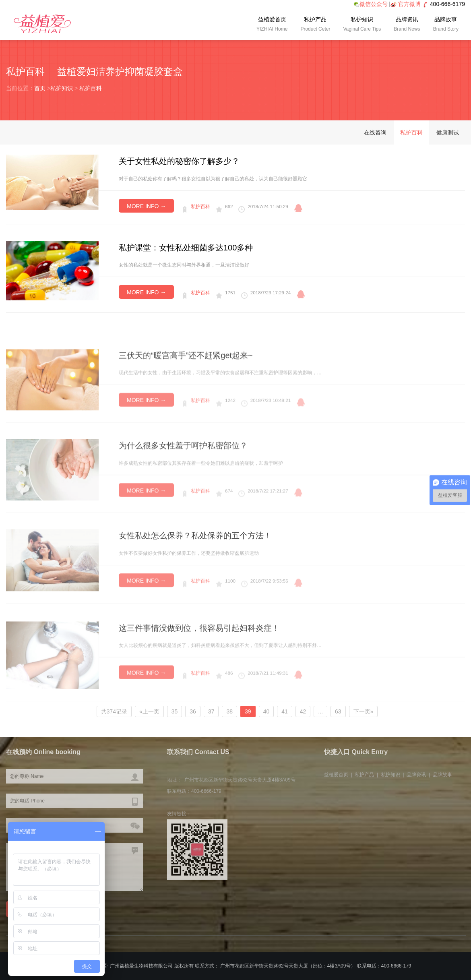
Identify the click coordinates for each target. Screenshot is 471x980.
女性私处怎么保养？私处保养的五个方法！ (195, 557)
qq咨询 (298, 208)
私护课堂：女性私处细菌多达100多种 (186, 248)
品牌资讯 (407, 25)
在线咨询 (375, 132)
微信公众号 (371, 4)
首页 (40, 88)
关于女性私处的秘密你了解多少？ (179, 161)
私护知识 (362, 25)
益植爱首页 (272, 25)
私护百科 (91, 88)
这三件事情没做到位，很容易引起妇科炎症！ (199, 650)
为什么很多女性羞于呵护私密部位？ (183, 466)
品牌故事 (446, 25)
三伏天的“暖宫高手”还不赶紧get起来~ (186, 376)
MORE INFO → (146, 206)
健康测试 (448, 132)
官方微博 (409, 4)
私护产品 (315, 25)
